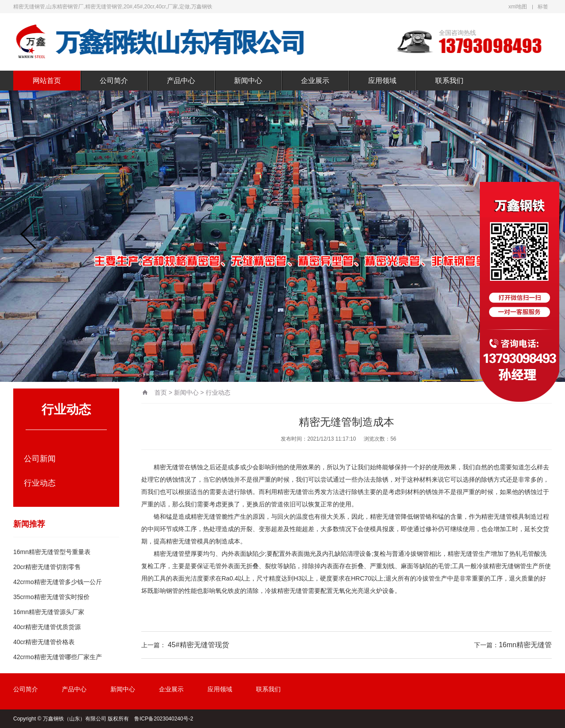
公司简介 (114, 81)
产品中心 (181, 81)
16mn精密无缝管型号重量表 (52, 552)
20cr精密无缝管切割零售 (47, 567)
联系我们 (449, 81)
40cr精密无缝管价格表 (44, 642)
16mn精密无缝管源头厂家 (49, 612)
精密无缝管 (169, 467)
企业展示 (315, 81)
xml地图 (518, 7)
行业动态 (40, 483)
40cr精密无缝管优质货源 (47, 627)
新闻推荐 (29, 524)
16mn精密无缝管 (525, 645)
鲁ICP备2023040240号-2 (164, 719)
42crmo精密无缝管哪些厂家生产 (58, 657)
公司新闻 (40, 459)
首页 (161, 392)
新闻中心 (248, 81)
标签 (543, 7)
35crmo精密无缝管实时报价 (51, 597)
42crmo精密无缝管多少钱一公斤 (58, 582)
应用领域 (382, 81)
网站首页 (47, 81)
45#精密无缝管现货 (198, 645)
